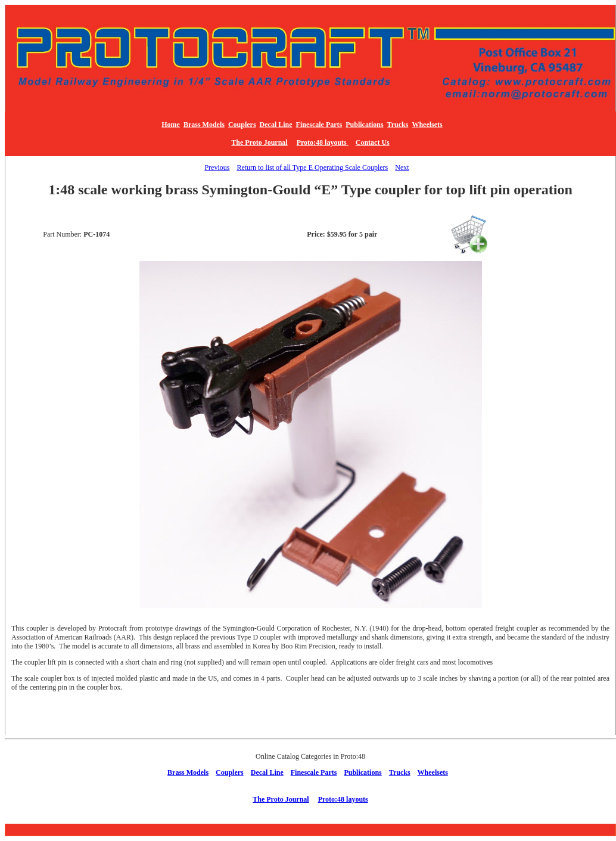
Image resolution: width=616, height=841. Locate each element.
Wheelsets (427, 125)
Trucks (398, 125)
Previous (217, 167)
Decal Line (276, 125)
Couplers (242, 125)
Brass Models (204, 125)
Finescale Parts (319, 125)
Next (402, 167)
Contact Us (373, 142)
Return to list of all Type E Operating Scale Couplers (312, 167)
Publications (364, 125)
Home (171, 125)
